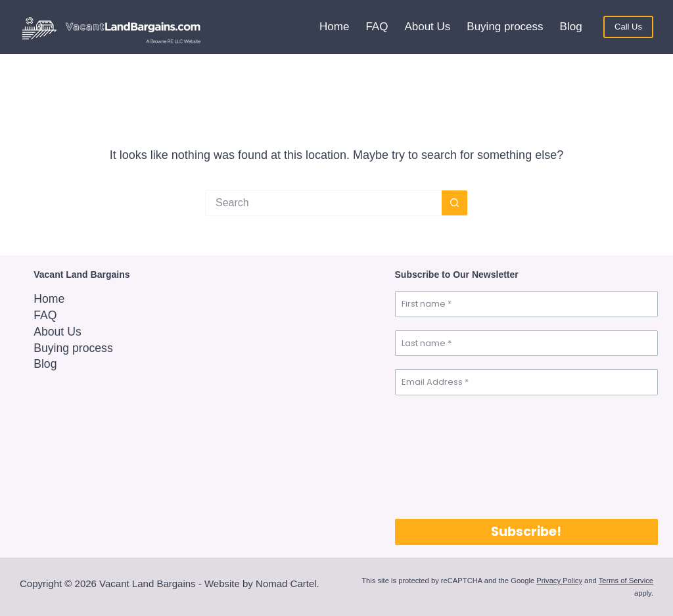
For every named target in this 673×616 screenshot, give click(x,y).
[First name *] (526, 304)
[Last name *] (526, 343)
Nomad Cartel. (288, 583)
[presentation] (449, 456)
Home (334, 27)
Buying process (505, 27)
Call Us (628, 27)
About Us (427, 27)
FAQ (377, 27)
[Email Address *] (526, 382)
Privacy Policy (559, 581)
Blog (571, 27)
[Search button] (455, 203)
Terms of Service (626, 581)
